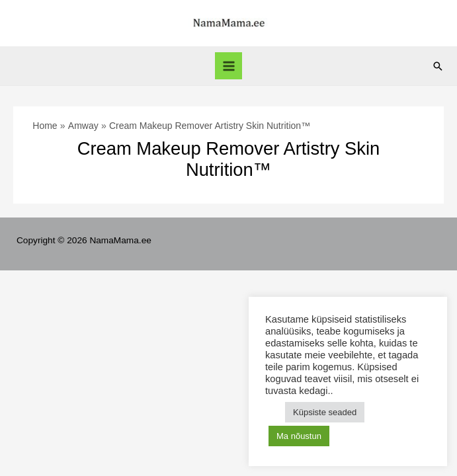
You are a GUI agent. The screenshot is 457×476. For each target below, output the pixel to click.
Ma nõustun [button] (299, 436)
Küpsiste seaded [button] (325, 412)
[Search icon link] (438, 66)
